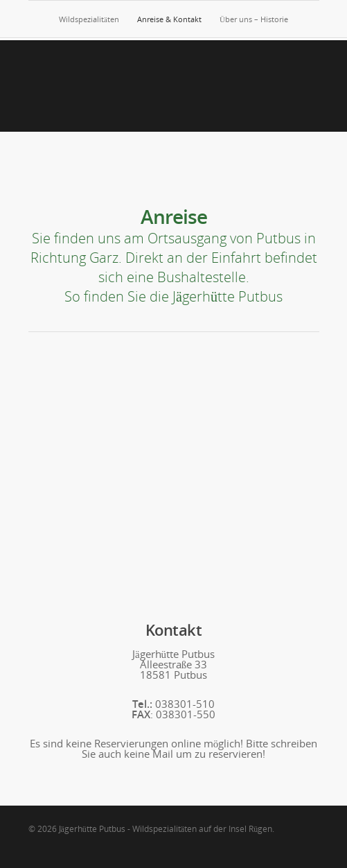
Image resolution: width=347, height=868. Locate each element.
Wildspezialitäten (89, 19)
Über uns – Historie (254, 19)
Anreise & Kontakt (169, 19)
